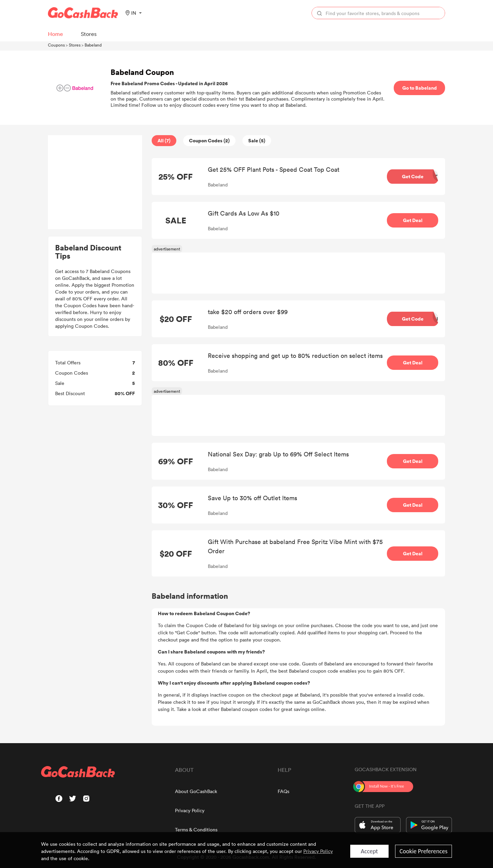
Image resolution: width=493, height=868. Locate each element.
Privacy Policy (190, 810)
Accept (369, 851)
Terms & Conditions (196, 830)
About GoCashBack (196, 791)
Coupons (56, 45)
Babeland (93, 45)
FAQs (283, 791)
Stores (75, 45)
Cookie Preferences (424, 851)
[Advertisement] (95, 182)
